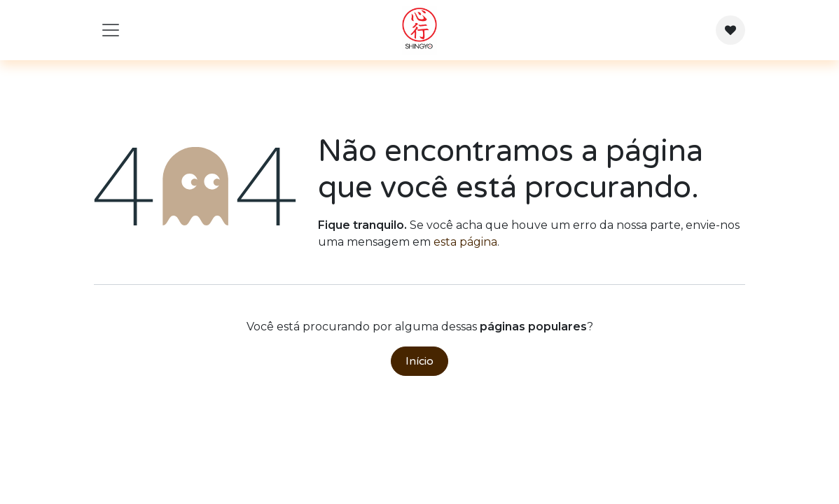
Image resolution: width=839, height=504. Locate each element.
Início (419, 361)
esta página (465, 242)
